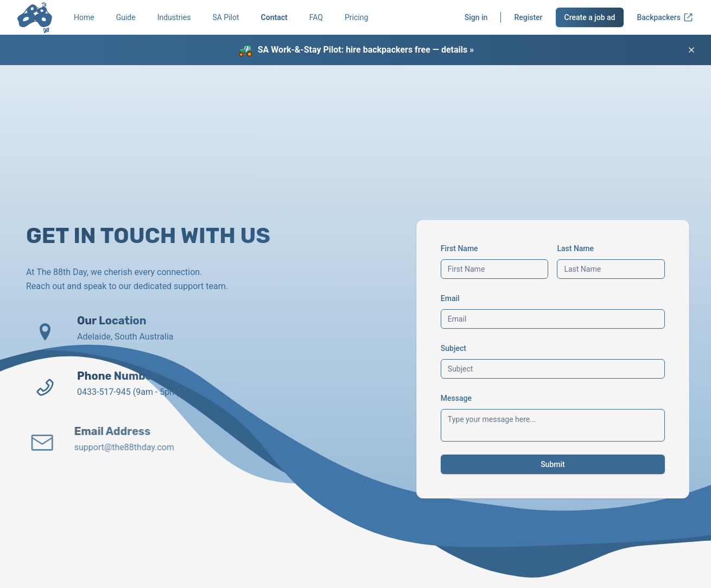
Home (84, 17)
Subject (453, 348)
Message (456, 398)
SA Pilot (226, 17)
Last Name (575, 248)
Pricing (356, 17)
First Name (459, 248)
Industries (174, 17)
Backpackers (665, 17)
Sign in (476, 17)
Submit (553, 464)
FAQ (316, 17)
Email (450, 298)
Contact (274, 17)
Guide (126, 17)
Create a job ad (590, 17)
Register (528, 17)
